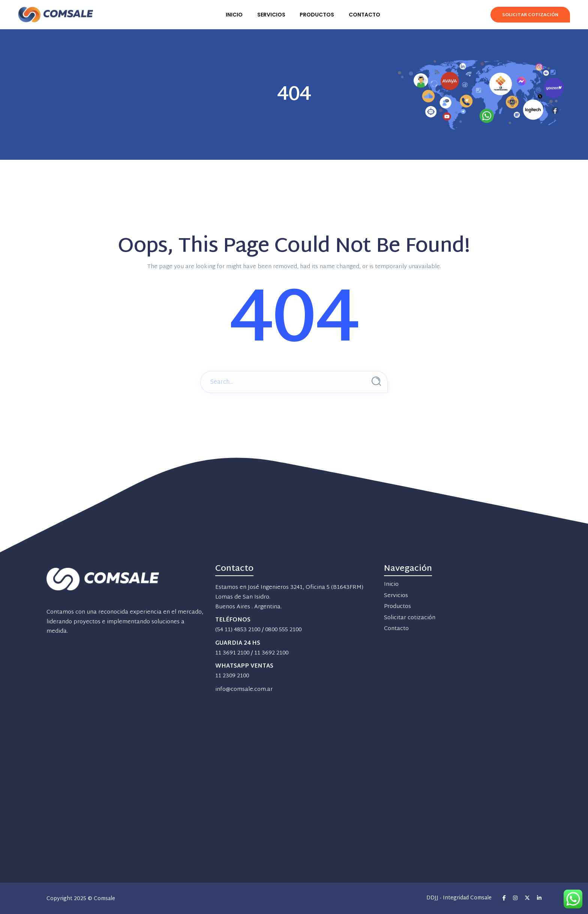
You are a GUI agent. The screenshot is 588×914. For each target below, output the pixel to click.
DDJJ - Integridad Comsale (459, 898)
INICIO (234, 15)
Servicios (396, 596)
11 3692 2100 (271, 653)
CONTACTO (364, 15)
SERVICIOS (271, 15)
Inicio (391, 585)
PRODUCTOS (317, 15)
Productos (397, 607)
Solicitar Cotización (530, 15)
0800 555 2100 (283, 630)
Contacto (396, 629)
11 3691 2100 (232, 653)
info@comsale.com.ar (244, 690)
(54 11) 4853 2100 (238, 630)
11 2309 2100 (232, 676)
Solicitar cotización (410, 618)
